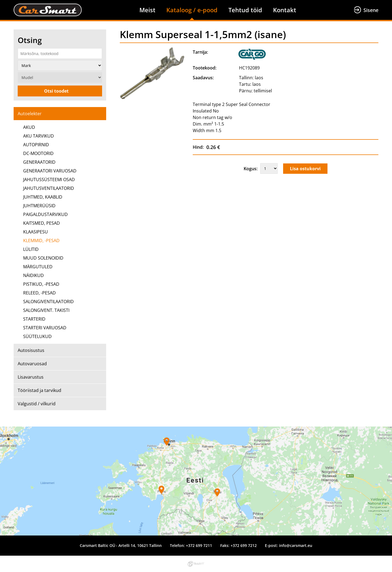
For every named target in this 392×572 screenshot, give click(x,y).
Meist (147, 10)
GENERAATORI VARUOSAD (50, 171)
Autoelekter (30, 114)
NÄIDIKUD (33, 275)
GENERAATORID (39, 162)
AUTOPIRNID (36, 145)
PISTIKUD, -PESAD (41, 284)
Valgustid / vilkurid (37, 404)
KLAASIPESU (36, 232)
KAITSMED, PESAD (42, 223)
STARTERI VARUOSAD (45, 328)
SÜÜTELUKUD (37, 336)
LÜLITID (31, 249)
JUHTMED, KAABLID (43, 197)
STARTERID (34, 319)
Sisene (371, 10)
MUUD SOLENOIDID (43, 258)
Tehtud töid (245, 10)
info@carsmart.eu (296, 545)
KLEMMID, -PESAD (41, 241)
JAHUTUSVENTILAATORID (49, 188)
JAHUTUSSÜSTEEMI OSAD (49, 179)
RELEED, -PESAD (39, 293)
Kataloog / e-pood (192, 10)
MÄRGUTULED (38, 267)
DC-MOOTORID (38, 153)
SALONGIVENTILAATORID (48, 302)
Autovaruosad (32, 364)
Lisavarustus (31, 377)
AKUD (29, 127)
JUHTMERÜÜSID (39, 206)
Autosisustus (31, 350)
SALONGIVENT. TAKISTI (46, 310)
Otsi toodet (56, 91)
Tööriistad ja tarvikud (39, 390)
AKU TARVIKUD (39, 136)
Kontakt (285, 10)
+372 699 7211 (199, 545)
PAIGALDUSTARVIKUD (45, 214)
